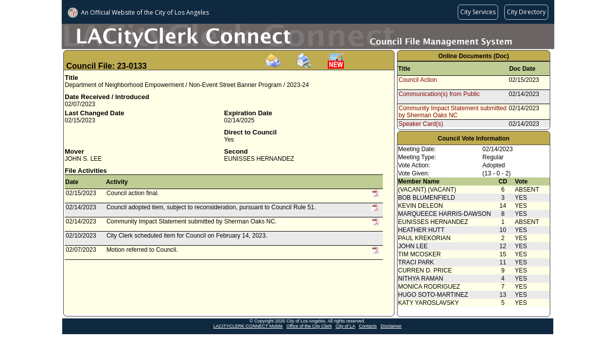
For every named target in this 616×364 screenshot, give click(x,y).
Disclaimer (391, 326)
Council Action (418, 80)
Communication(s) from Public (439, 94)
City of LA (346, 326)
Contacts (368, 326)
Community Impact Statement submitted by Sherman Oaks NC (452, 112)
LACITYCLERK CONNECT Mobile (248, 326)
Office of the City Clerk (309, 326)
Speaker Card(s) (421, 124)
